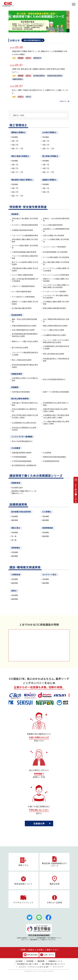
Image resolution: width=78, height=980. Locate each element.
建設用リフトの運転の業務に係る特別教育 (25, 303)
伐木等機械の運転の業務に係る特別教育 (56, 303)
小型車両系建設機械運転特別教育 (24, 252)
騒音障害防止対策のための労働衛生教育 (25, 379)
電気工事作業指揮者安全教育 (54, 354)
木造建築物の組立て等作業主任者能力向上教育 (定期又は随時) (56, 416)
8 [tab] (51, 31)
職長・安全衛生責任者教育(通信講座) (24, 320)
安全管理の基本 (17, 488)
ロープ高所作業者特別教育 (22, 291)
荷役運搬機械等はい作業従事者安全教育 (56, 360)
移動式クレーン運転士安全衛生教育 (25, 341)
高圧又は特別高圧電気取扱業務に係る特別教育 (25, 280)
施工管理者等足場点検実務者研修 (24, 465)
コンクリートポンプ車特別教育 (54, 247)
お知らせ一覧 (65, 101)
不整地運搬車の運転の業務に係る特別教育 (25, 269)
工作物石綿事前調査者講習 (22, 461)
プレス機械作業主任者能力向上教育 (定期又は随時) (56, 423)
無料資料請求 (31, 955)
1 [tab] (27, 31)
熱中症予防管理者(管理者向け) (54, 379)
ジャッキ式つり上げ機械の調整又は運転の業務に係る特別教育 (56, 286)
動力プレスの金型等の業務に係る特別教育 (25, 263)
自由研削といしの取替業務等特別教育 (56, 230)
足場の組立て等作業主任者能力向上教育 (25, 404)
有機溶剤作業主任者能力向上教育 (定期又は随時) (55, 410)
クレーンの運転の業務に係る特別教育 (56, 240)
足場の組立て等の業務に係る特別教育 (25, 220)
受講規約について (56, 961)
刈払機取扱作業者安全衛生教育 (54, 335)
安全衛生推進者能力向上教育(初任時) (24, 410)
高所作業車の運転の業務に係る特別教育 (25, 240)
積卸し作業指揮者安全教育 (22, 360)
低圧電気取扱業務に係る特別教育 (55, 252)
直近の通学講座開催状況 (32, 40)
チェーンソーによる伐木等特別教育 (56, 275)
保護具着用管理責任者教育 (22, 453)
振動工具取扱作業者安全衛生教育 (55, 326)
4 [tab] (37, 31)
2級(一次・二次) (17, 148)
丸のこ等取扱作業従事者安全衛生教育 (56, 320)
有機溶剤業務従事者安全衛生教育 (24, 326)
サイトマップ (58, 967)
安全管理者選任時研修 (51, 461)
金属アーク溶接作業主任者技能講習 (56, 392)
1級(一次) (15, 141)
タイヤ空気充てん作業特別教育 (23, 297)
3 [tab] (34, 31)
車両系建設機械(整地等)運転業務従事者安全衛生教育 (25, 335)
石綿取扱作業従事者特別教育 (22, 230)
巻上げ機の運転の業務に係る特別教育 (56, 263)
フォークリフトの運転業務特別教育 (25, 235)
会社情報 (19, 961)
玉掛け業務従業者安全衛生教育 (23, 330)
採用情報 (30, 961)
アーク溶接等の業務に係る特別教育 (56, 257)
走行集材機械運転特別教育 (22, 308)
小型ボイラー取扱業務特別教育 (23, 286)
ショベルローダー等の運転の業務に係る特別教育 (56, 297)
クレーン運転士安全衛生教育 (54, 330)
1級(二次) (15, 145)
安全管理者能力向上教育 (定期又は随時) (56, 404)
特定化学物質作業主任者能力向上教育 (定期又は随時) (25, 416)
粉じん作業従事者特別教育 (53, 225)
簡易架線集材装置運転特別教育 (54, 308)
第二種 (14, 540)
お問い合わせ (47, 955)
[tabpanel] (39, 21)
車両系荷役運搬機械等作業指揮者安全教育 (25, 366)
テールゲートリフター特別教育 (54, 291)
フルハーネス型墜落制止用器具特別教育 (25, 257)
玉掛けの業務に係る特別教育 (54, 235)
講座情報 (15, 520)
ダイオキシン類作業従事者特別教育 (25, 225)
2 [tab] (30, 31)
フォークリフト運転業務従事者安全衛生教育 (25, 354)
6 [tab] (44, 31)
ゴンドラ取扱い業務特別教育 (22, 275)
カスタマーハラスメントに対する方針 (34, 967)
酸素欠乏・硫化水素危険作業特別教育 (56, 220)
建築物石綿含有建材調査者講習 (54, 457)
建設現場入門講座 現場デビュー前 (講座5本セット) (24, 492)
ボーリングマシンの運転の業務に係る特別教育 (56, 269)
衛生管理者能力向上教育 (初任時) (24, 423)
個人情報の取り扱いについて (54, 964)
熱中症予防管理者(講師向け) (22, 441)
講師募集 (41, 961)
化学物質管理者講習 (19, 457)
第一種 (14, 536)
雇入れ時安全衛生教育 (20, 347)
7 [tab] (48, 31)
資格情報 (15, 137)
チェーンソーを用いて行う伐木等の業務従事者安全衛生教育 (56, 341)
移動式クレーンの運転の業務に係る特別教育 (56, 280)
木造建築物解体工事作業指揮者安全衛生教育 (56, 347)
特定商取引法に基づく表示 (28, 964)
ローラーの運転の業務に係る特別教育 (25, 247)
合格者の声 (39, 823)
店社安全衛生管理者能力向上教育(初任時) (24, 429)
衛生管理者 (47, 453)
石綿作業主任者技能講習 (21, 392)
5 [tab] (41, 31)
